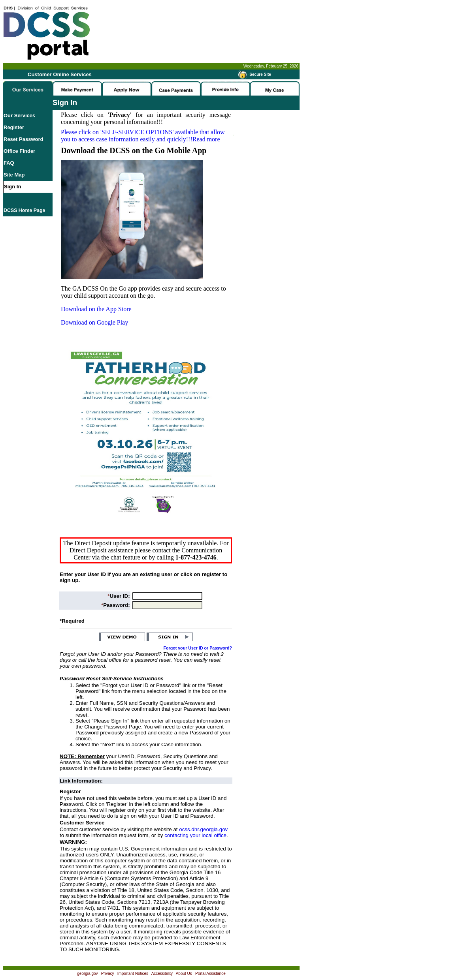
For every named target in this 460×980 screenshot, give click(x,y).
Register (14, 127)
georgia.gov (87, 973)
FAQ (9, 163)
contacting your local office (195, 835)
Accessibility (162, 973)
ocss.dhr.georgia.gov (203, 829)
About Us (184, 973)
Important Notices (133, 973)
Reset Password (23, 139)
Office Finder (19, 151)
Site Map (14, 175)
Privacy (108, 973)
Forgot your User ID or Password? (198, 648)
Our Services (19, 115)
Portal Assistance (210, 973)
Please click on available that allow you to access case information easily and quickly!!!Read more (143, 136)
